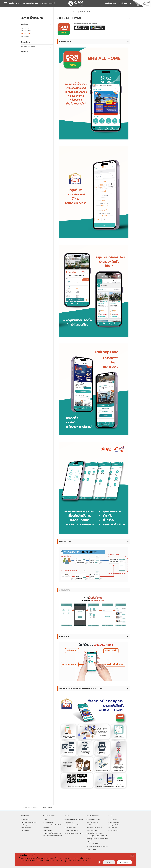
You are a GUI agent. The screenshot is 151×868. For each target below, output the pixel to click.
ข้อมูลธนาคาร (25, 819)
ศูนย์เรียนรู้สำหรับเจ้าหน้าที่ (94, 833)
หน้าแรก (58, 12)
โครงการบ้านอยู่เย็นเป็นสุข (94, 828)
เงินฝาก (18, 3)
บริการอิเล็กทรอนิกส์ (47, 3)
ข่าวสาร (45, 819)
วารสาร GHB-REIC (92, 844)
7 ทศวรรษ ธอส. (25, 830)
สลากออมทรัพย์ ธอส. (31, 3)
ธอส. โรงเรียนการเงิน (93, 822)
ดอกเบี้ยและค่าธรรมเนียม (72, 825)
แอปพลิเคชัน (24, 24)
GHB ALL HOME (26, 34)
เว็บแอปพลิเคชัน (25, 42)
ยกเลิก (109, 862)
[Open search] (131, 3)
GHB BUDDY (25, 37)
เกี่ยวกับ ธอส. (123, 3)
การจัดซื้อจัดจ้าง (47, 830)
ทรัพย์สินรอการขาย (92, 825)
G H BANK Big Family (93, 819)
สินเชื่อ (11, 3)
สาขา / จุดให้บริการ (114, 822)
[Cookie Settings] (99, 862)
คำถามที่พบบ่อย (113, 830)
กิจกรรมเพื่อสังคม (48, 822)
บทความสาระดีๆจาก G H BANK (52, 825)
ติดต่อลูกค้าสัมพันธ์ (114, 825)
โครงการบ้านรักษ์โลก (93, 830)
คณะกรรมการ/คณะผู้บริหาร (29, 822)
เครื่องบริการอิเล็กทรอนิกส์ (29, 47)
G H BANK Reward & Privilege (74, 819)
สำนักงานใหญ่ (113, 819)
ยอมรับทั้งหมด (124, 862)
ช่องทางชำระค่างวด (70, 828)
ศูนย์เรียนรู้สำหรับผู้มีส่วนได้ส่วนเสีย (97, 836)
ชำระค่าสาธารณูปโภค (71, 830)
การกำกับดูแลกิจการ (27, 825)
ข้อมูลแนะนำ (24, 52)
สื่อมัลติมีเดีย (46, 828)
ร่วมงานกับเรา (113, 828)
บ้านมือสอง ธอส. (111, 3)
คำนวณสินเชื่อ (69, 822)
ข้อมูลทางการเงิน (26, 828)
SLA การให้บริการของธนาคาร (74, 833)
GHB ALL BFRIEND (27, 31)
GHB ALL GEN (25, 28)
